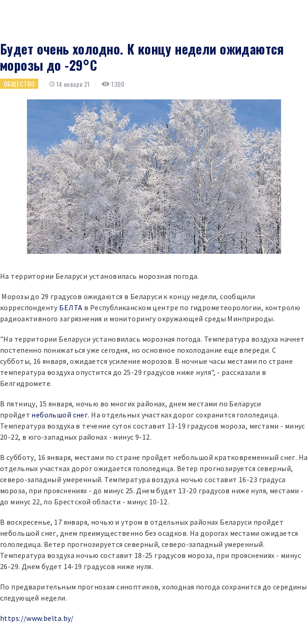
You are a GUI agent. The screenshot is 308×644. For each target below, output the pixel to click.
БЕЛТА (71, 307)
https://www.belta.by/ (37, 618)
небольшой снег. (60, 415)
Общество (19, 83)
